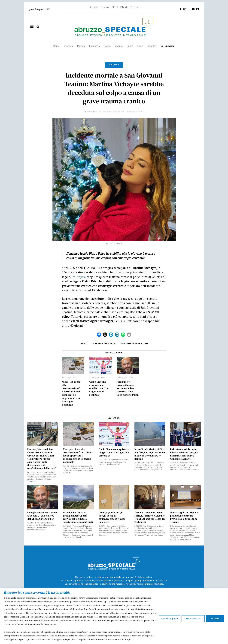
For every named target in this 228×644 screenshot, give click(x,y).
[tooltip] (180, 9)
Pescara (105, 7)
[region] (114, 616)
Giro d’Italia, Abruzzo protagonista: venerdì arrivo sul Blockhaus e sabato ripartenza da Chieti (78, 517)
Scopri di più (168, 619)
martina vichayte (104, 344)
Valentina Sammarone (114, 112)
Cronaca (114, 65)
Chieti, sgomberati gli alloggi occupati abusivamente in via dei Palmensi (112, 517)
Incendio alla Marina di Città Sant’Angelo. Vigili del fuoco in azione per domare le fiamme (150, 454)
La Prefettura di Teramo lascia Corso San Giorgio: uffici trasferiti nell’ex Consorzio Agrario (184, 454)
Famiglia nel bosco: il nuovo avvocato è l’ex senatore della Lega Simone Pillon (128, 388)
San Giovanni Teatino (134, 344)
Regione (94, 7)
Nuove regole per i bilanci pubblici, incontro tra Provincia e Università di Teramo (184, 517)
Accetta (215, 619)
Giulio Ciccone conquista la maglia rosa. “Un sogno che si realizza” (99, 388)
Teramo (134, 7)
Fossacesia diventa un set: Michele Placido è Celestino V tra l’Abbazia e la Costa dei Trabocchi (150, 517)
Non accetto (193, 619)
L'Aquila (124, 7)
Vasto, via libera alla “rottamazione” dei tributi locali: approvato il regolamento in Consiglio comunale (71, 393)
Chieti (115, 7)
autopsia (80, 277)
